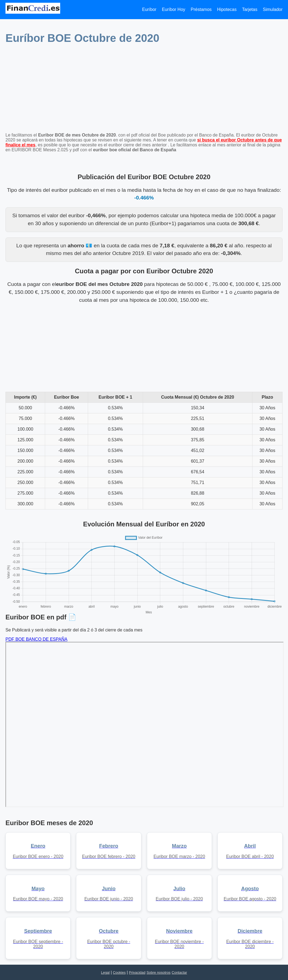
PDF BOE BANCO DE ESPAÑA (36, 639)
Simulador (273, 9)
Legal (105, 972)
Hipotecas (227, 9)
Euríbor (149, 9)
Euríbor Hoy (174, 9)
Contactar (179, 972)
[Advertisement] (144, 90)
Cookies (119, 972)
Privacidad (137, 972)
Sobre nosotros (159, 972)
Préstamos (201, 9)
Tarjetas (250, 9)
